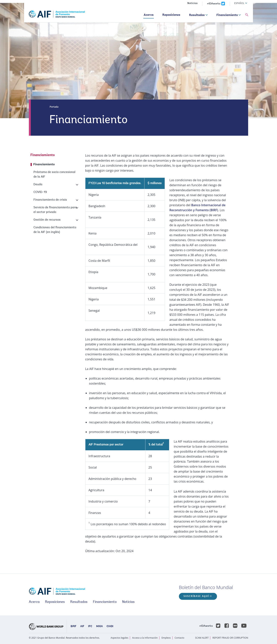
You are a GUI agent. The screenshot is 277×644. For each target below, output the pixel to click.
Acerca (149, 15)
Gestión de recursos (47, 220)
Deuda (38, 184)
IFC (90, 627)
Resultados (197, 15)
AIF (82, 627)
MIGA (99, 627)
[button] (247, 15)
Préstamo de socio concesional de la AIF (54, 175)
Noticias (192, 3)
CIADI (110, 627)
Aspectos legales (119, 638)
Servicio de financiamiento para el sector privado (55, 210)
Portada (54, 107)
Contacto (179, 638)
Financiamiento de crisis (50, 200)
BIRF (73, 627)
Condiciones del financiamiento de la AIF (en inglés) (55, 230)
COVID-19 (40, 192)
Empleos (166, 638)
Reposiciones (171, 15)
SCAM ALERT (202, 638)
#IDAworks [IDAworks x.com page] (214, 4)
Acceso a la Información (145, 638)
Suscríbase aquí (196, 596)
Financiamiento (227, 15)
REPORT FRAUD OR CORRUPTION (230, 638)
